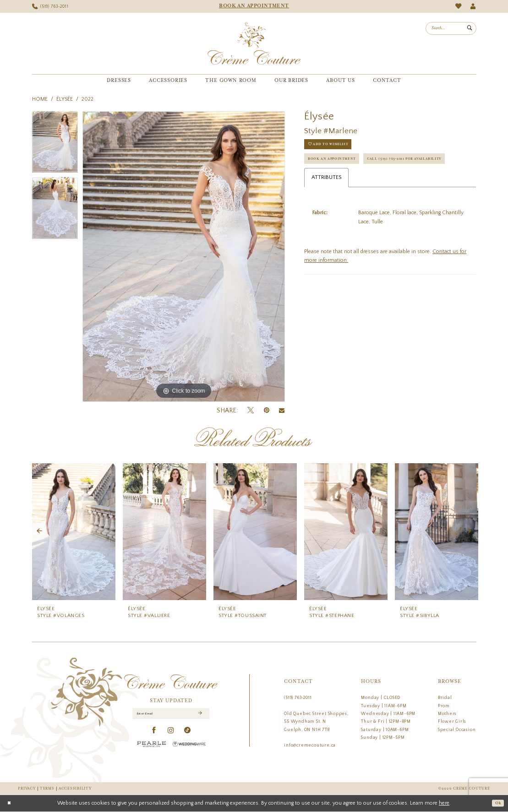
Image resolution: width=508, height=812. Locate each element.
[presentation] (74, 531)
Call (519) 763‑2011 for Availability (355, 183)
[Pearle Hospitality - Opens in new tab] (152, 746)
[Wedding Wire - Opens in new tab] (189, 746)
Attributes (326, 204)
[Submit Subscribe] (199, 715)
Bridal (445, 698)
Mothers (448, 714)
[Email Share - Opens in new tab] (282, 411)
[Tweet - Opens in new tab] (251, 411)
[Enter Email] (171, 715)
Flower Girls (452, 721)
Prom (444, 706)
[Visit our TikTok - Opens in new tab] (188, 733)
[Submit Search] (470, 28)
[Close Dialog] (11, 804)
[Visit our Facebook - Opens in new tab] (154, 733)
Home (40, 99)
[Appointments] (254, 6)
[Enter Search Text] (451, 28)
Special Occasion (457, 730)
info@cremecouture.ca (310, 745)
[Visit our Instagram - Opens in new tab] (171, 733)
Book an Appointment (338, 165)
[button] (473, 7)
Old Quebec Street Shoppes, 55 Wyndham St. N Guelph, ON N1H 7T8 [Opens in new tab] (316, 722)
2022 (87, 99)
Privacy (27, 789)
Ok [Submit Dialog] (496, 804)
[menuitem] (50, 7)
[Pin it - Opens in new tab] (267, 410)
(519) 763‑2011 (298, 698)
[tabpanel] (55, 144)
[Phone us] (50, 7)
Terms (47, 789)
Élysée (65, 99)
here (444, 804)
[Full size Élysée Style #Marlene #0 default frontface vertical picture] (184, 257)
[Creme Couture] (254, 43)
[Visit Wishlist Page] (458, 6)
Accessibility (75, 789)
